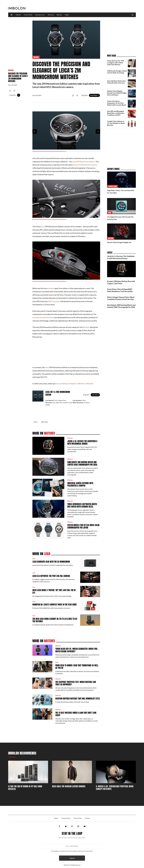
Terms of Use (78, 818)
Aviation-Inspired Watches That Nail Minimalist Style (78, 699)
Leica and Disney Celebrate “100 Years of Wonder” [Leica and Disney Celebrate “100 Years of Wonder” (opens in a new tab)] (74, 384)
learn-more (95, 395)
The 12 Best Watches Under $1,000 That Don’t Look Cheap (76, 714)
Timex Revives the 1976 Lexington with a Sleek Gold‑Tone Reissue (116, 63)
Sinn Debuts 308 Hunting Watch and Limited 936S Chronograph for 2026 (82, 463)
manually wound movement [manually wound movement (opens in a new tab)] (43, 317)
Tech (34, 559)
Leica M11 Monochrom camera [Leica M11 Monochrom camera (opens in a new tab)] (85, 165)
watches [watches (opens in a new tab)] (51, 288)
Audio (110, 213)
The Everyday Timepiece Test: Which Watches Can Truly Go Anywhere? (76, 683)
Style (57, 662)
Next (98, 131)
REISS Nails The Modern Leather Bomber (69, 786)
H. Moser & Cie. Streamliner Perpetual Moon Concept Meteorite (115, 788)
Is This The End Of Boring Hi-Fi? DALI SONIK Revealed (25, 788)
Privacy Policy (66, 818)
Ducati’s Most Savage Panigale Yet (119, 242)
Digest (67, 15)
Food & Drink (28, 15)
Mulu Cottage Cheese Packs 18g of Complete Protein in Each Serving (121, 298)
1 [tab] (49, 151)
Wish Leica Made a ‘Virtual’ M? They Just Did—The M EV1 (54, 591)
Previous (35, 131)
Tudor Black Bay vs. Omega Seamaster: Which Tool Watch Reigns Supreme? (76, 650)
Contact (87, 818)
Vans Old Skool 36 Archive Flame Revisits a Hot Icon (116, 82)
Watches (59, 15)
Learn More (19, 95)
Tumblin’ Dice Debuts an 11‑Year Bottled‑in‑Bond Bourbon (116, 123)
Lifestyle (18, 15)
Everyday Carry (40, 15)
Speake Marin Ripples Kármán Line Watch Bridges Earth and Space (117, 93)
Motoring (51, 15)
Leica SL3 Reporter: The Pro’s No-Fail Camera (51, 576)
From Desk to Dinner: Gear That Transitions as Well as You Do (77, 667)
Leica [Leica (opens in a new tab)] (43, 226)
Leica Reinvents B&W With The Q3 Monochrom (51, 562)
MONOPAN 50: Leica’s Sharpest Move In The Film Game (55, 605)
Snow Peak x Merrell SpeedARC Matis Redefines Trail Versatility (120, 290)
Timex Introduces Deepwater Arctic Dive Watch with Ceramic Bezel (82, 505)
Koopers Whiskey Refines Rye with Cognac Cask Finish (121, 282)
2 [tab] (83, 151)
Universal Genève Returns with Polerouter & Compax (80, 484)
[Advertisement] (100, 6)
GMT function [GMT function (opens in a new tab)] (54, 301)
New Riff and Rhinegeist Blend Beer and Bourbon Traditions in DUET (116, 113)
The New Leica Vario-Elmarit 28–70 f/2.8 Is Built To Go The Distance (55, 620)
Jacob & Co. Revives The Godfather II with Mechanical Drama (82, 442)
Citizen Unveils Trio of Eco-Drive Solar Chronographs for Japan (83, 526)
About (56, 818)
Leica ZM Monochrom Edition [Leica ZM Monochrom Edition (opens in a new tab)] (83, 162)
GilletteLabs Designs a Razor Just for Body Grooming (117, 72)
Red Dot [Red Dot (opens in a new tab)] (86, 327)
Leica (36, 422)
